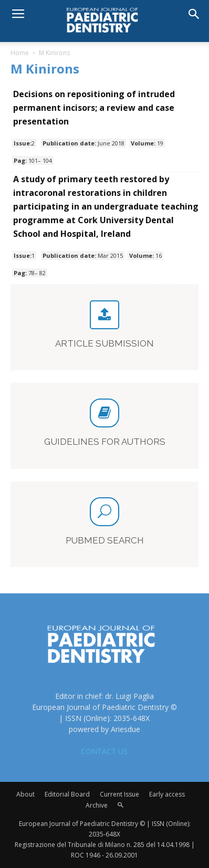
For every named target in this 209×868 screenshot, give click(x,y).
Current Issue (119, 794)
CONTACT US (104, 751)
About (25, 794)
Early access (167, 794)
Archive (97, 805)
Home (20, 53)
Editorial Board (67, 794)
